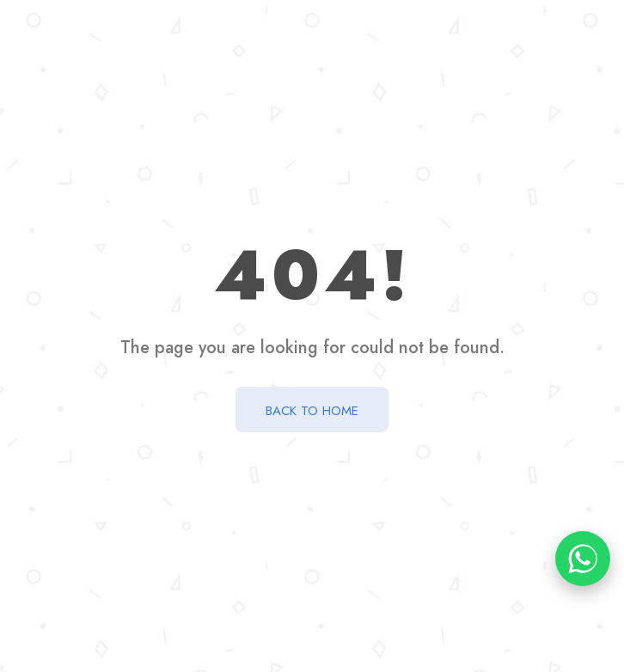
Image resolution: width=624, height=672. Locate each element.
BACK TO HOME (312, 411)
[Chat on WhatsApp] (583, 559)
